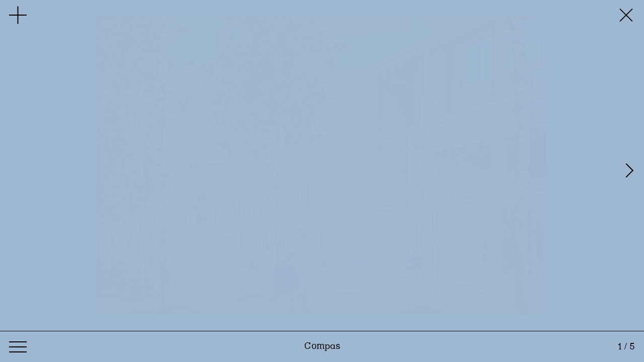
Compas (322, 346)
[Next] (631, 165)
